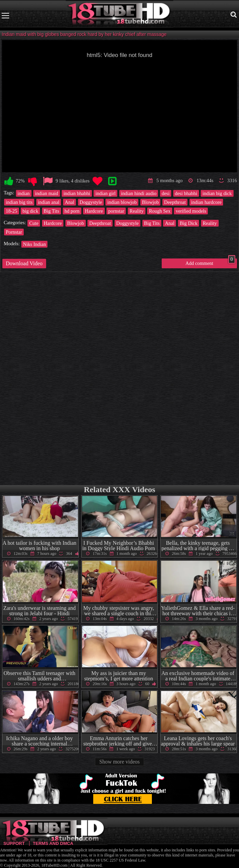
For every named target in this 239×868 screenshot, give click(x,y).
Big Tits (52, 211)
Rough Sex (160, 211)
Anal (69, 202)
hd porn (72, 211)
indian (24, 193)
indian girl (105, 193)
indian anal (49, 202)
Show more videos (119, 762)
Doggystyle (91, 202)
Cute (34, 223)
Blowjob (151, 202)
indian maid (46, 193)
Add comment (210, 262)
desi (166, 193)
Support (14, 843)
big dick (30, 211)
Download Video (24, 263)
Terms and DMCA (53, 843)
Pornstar (14, 232)
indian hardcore (206, 202)
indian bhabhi (77, 193)
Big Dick (188, 223)
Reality (137, 211)
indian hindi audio (139, 193)
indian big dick (217, 193)
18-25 (12, 211)
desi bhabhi (186, 193)
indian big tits (19, 202)
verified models (191, 211)
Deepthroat (175, 202)
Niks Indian (35, 244)
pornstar (116, 211)
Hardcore (94, 211)
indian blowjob (122, 202)
